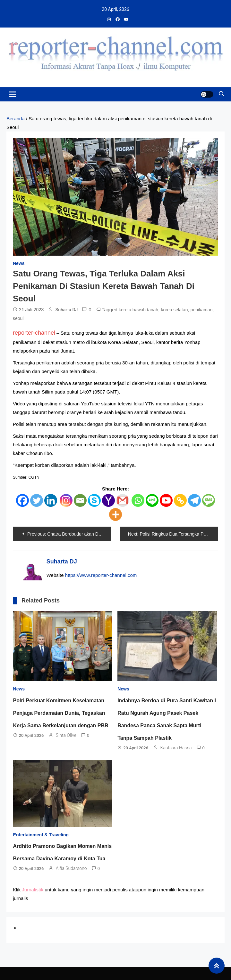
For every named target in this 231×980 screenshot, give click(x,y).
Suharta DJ (67, 310)
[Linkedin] (51, 500)
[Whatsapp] (138, 500)
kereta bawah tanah (138, 310)
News (19, 263)
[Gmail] (123, 500)
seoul (18, 318)
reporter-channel (34, 333)
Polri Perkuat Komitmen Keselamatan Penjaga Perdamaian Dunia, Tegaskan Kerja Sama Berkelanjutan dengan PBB (61, 713)
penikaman (202, 310)
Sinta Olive (66, 735)
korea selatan (174, 310)
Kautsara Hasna (176, 748)
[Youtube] (166, 500)
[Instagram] (66, 500)
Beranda (16, 119)
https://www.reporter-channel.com (101, 575)
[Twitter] (37, 500)
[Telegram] (194, 500)
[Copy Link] (180, 500)
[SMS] (209, 500)
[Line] (152, 500)
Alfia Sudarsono (71, 868)
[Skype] (94, 500)
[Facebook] (22, 500)
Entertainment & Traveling (41, 835)
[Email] (80, 500)
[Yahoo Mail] (108, 500)
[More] (116, 514)
